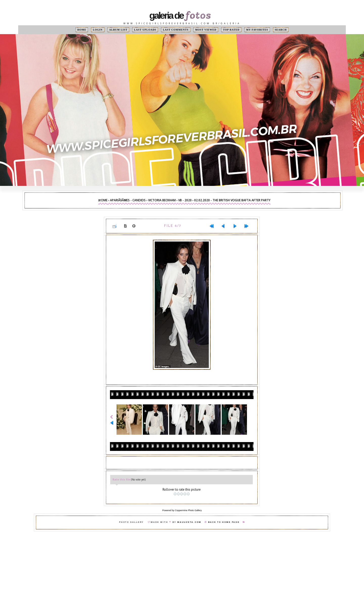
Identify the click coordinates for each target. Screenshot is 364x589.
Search (281, 30)
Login (98, 30)
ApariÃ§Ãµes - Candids (128, 200)
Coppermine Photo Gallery (188, 510)
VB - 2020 (185, 200)
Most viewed (206, 30)
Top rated (231, 30)
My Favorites (257, 30)
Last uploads (145, 30)
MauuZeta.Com (189, 522)
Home (82, 30)
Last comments (176, 30)
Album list (118, 30)
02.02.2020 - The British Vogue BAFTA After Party (232, 200)
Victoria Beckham (162, 200)
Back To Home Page (224, 522)
